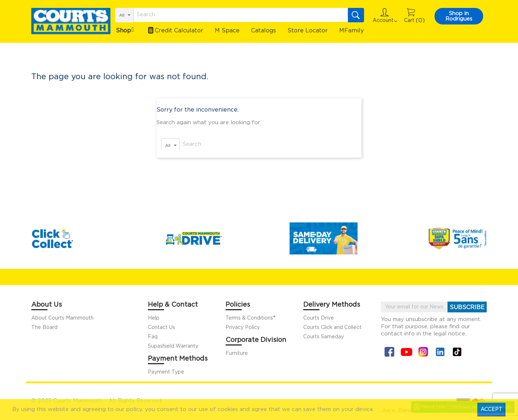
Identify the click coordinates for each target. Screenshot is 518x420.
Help (154, 318)
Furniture (237, 353)
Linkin (440, 352)
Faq (153, 337)
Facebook (389, 352)
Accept (491, 410)
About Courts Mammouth (62, 318)
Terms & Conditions (250, 318)
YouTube (406, 352)
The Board (44, 328)
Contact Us (162, 328)
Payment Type (166, 372)
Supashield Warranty (173, 346)
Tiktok (457, 352)
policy (134, 409)
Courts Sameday (324, 337)
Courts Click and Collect (332, 328)
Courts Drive (319, 318)
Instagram (423, 352)
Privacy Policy (243, 328)
